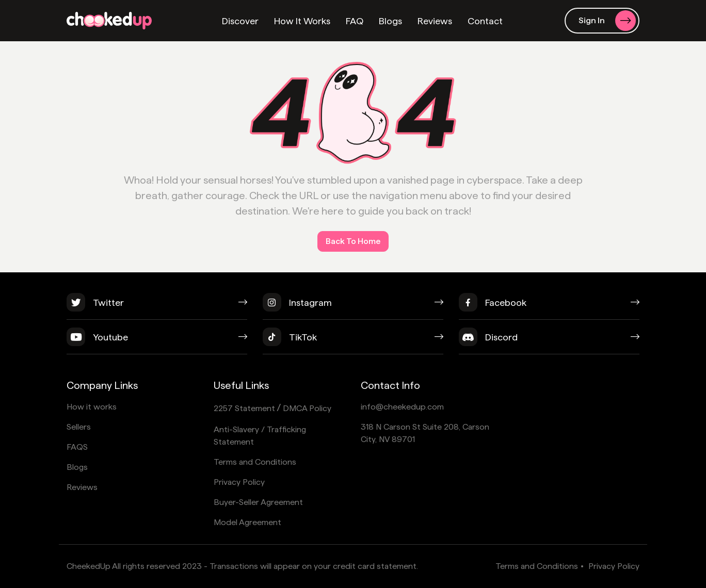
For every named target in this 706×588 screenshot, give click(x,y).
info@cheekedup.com (402, 407)
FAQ (355, 21)
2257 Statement (244, 408)
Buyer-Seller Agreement (258, 502)
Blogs (390, 21)
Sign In (607, 21)
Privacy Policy (239, 482)
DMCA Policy (307, 408)
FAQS (77, 447)
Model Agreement (247, 522)
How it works (92, 407)
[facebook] (549, 306)
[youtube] (157, 341)
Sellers (79, 427)
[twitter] (157, 306)
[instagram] (353, 306)
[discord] (549, 341)
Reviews (435, 21)
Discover (240, 21)
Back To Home (353, 241)
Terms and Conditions (255, 462)
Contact (485, 21)
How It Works (302, 21)
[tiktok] (353, 341)
